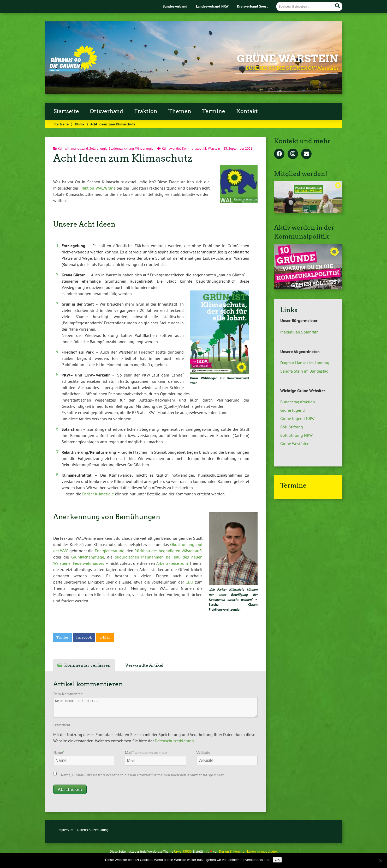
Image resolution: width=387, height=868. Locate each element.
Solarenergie (98, 148)
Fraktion (146, 111)
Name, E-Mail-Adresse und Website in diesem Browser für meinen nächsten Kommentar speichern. (143, 775)
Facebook (84, 637)
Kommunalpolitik (194, 148)
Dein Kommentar (68, 694)
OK (277, 860)
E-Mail (105, 637)
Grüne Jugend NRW (297, 418)
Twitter (62, 637)
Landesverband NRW (212, 6)
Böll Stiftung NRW (296, 435)
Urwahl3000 (183, 851)
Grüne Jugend (293, 410)
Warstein (214, 148)
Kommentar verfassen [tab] (87, 665)
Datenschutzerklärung (174, 741)
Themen (180, 111)
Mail (146, 753)
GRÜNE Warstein (287, 59)
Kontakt (247, 111)
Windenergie (144, 148)
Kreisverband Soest (252, 6)
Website (203, 753)
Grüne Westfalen (295, 444)
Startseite (66, 111)
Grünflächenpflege (88, 557)
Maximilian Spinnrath (299, 332)
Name (59, 753)
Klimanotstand (78, 148)
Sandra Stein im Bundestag (304, 371)
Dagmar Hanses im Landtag (305, 363)
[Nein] (380, 861)
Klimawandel (171, 148)
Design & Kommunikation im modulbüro (248, 851)
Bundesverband (175, 6)
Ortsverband (106, 111)
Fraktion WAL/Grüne (98, 188)
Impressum (65, 830)
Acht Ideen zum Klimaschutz (123, 158)
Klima (79, 124)
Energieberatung (110, 551)
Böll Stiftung (292, 427)
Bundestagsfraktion (298, 402)
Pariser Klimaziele (98, 494)
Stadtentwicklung (121, 148)
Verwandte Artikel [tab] (144, 665)
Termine (214, 111)
